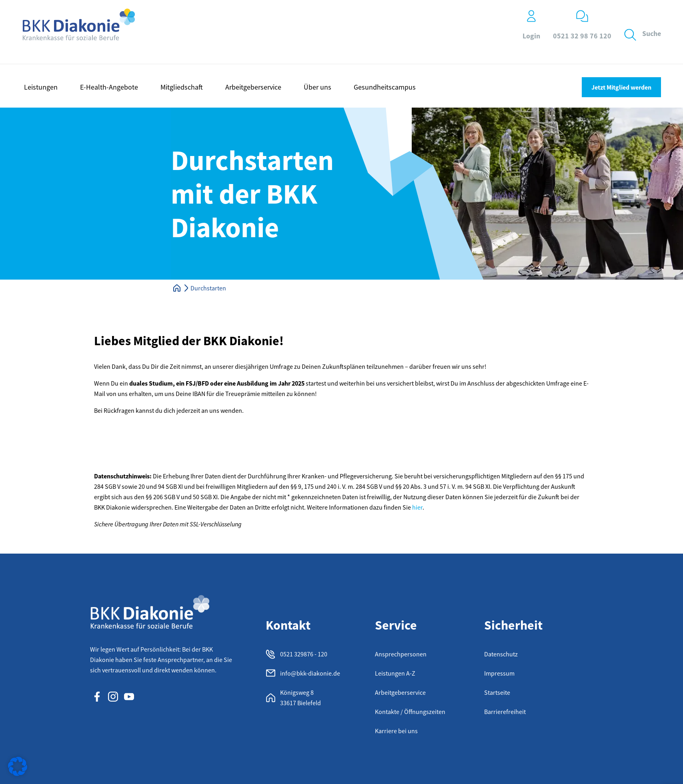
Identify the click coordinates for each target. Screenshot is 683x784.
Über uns (317, 87)
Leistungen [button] (41, 87)
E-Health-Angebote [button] (109, 87)
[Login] (531, 16)
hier (417, 507)
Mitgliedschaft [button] (182, 87)
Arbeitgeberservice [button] (253, 87)
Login (531, 36)
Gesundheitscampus (385, 87)
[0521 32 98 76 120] (582, 16)
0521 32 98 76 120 (582, 36)
